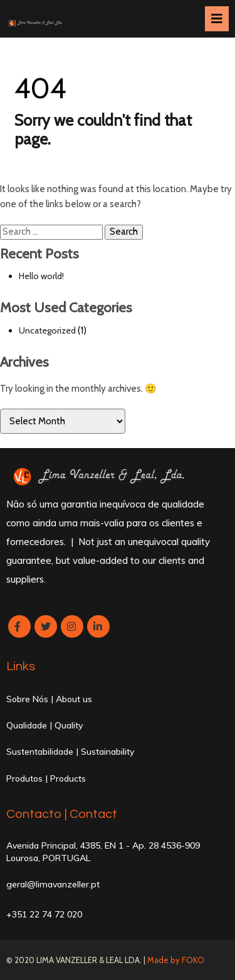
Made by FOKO (176, 960)
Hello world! (41, 276)
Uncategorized (47, 330)
